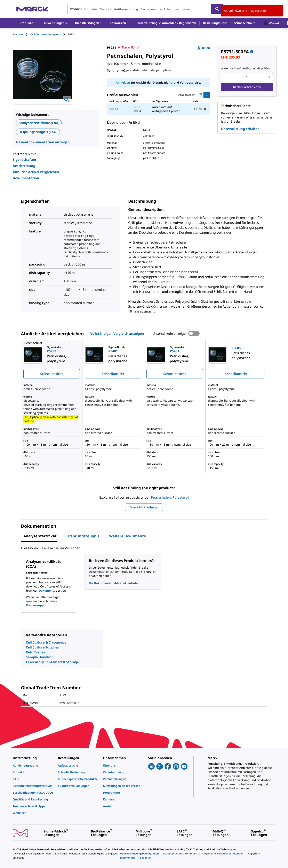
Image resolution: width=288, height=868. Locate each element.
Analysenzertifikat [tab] (40, 536)
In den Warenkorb (247, 87)
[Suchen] (217, 9)
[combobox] (145, 9)
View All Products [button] (144, 507)
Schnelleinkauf (244, 23)
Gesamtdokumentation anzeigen (43, 142)
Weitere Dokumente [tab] (128, 536)
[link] (33, 765)
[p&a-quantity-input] (247, 77)
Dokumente (47, 590)
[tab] (22, 34)
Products (18, 34)
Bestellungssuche (215, 23)
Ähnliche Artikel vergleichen (36, 172)
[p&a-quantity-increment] (269, 77)
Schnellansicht (52, 374)
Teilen (203, 48)
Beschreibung (24, 166)
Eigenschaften (24, 160)
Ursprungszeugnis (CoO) (38, 132)
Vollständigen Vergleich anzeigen (117, 333)
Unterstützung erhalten (240, 129)
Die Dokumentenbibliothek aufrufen (114, 583)
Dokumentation (26, 178)
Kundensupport (37, 605)
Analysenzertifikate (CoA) (39, 123)
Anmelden (123, 82)
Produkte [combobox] (76, 9)
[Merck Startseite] (32, 9)
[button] (179, 23)
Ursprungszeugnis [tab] (83, 536)
